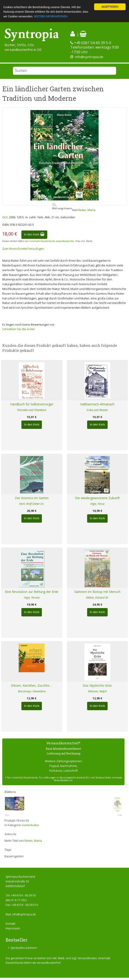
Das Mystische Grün (97, 685)
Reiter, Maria (87, 210)
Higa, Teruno (32, 597)
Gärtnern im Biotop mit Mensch (97, 592)
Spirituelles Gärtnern (24, 948)
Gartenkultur (30, 825)
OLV (5, 217)
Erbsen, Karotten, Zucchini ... (32, 685)
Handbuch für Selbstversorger (32, 404)
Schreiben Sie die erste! (18, 329)
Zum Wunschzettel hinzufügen (23, 249)
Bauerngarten (14, 856)
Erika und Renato (97, 410)
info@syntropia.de (89, 57)
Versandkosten (87, 958)
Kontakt (10, 924)
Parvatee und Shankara (32, 410)
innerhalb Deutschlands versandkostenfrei (52, 241)
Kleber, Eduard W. (97, 597)
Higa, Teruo (97, 504)
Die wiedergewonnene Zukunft (97, 498)
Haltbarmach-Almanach (97, 404)
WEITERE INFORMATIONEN (51, 16)
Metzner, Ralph (97, 691)
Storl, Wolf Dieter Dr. (32, 504)
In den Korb (34, 234)
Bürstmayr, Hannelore (32, 691)
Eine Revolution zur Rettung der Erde (32, 592)
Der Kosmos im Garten (32, 498)
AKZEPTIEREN (110, 7)
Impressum (13, 928)
